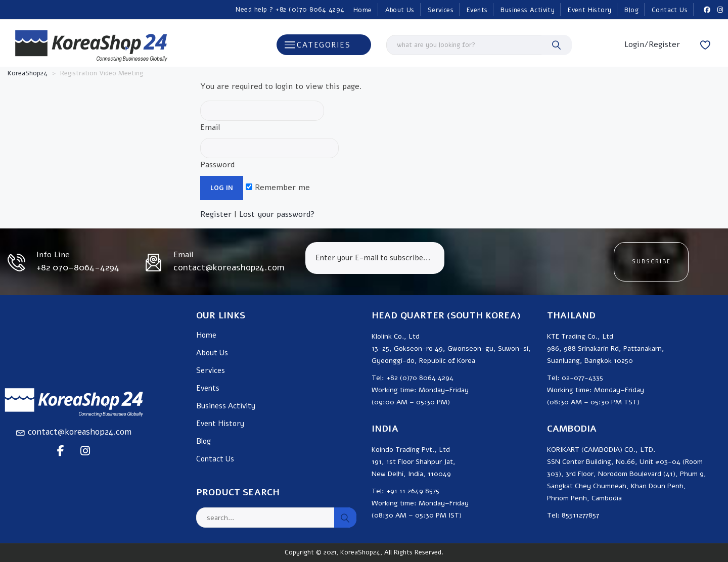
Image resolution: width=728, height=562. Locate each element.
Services (441, 10)
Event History (589, 10)
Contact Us (670, 10)
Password (269, 154)
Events (477, 10)
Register (216, 214)
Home (363, 10)
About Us (400, 10)
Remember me (278, 188)
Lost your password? (277, 214)
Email (262, 117)
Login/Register (652, 44)
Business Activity (528, 10)
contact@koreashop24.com (80, 432)
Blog (631, 10)
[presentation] (529, 262)
